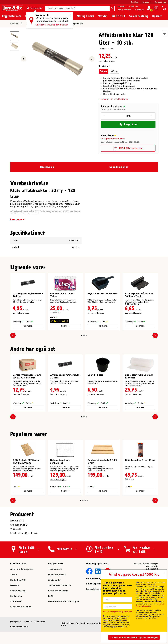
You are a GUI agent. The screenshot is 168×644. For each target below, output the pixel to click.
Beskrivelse (47, 167)
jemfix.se (28, 622)
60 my (115, 71)
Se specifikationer (119, 99)
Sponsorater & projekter (60, 585)
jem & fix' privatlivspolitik (150, 605)
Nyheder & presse (57, 575)
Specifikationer (119, 167)
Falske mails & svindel (21, 607)
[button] (82, 335)
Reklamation (16, 596)
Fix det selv (133, 7)
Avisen (121, 7)
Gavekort (135, 2)
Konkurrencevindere (58, 591)
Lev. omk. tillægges (107, 61)
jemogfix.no (40, 622)
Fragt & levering (18, 591)
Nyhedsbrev (147, 2)
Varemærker (16, 601)
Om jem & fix (54, 580)
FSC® (51, 596)
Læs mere (104, 99)
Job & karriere (125, 10)
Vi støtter (139, 10)
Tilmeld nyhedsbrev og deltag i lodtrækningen (134, 637)
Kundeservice (160, 2)
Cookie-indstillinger (19, 627)
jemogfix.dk (15, 622)
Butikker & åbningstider (22, 569)
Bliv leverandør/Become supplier (64, 601)
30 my (104, 71)
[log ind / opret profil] (149, 8)
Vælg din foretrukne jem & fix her (52, 25)
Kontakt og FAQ (18, 580)
